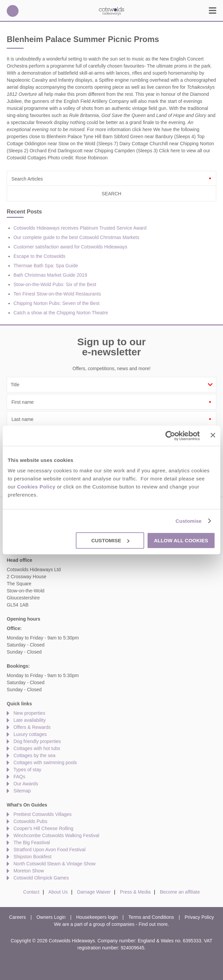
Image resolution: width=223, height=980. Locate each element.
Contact (31, 892)
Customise (189, 521)
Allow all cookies (181, 540)
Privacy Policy (199, 917)
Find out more (153, 924)
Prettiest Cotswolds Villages (42, 814)
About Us (58, 892)
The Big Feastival (32, 842)
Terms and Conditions (151, 917)
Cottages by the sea (35, 755)
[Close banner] (213, 435)
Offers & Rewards (32, 727)
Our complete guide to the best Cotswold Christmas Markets (76, 237)
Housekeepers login (97, 917)
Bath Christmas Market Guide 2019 (50, 275)
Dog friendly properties (37, 741)
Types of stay (27, 770)
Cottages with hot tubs (37, 748)
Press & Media (135, 892)
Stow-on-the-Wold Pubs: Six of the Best (55, 284)
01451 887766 (13, 11)
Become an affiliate (180, 892)
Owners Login (51, 917)
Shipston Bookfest (33, 857)
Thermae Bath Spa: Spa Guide (46, 266)
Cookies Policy (36, 487)
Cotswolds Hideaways (112, 11)
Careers (18, 917)
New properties (29, 713)
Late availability (30, 720)
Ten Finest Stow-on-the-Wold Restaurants (57, 294)
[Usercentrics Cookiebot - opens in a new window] (170, 436)
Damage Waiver (94, 892)
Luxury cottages (30, 734)
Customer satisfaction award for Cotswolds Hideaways (70, 247)
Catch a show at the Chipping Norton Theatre (61, 313)
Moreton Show (29, 871)
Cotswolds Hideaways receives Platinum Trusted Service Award (80, 228)
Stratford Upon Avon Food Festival (50, 850)
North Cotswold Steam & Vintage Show (54, 864)
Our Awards (26, 784)
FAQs (19, 777)
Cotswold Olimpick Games (41, 878)
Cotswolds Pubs (30, 821)
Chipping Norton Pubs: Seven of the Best (56, 303)
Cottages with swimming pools (45, 762)
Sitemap (22, 791)
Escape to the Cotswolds (39, 256)
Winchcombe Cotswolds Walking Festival (56, 835)
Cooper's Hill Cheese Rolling (43, 828)
